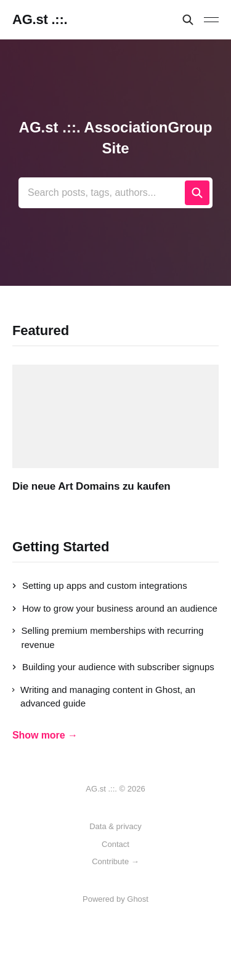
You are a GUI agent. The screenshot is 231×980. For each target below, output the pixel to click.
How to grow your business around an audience (115, 608)
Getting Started (61, 547)
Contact (115, 844)
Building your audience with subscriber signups (113, 667)
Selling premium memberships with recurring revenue (108, 638)
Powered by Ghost (115, 899)
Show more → (45, 735)
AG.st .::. (40, 20)
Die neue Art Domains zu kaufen (91, 486)
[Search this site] (188, 20)
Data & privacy (115, 826)
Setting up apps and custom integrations (100, 585)
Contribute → (115, 861)
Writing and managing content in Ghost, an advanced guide (104, 697)
